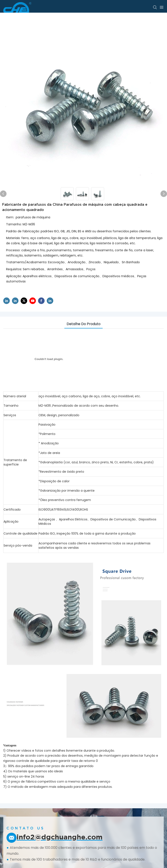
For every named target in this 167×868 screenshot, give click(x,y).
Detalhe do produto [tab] (83, 324)
